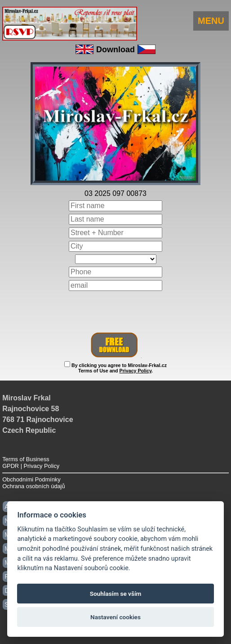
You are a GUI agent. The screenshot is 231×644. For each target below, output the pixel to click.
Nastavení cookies (115, 617)
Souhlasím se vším (116, 594)
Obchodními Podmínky (31, 479)
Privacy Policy (135, 371)
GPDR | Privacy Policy (31, 466)
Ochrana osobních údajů (33, 486)
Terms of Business (26, 459)
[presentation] (115, 311)
